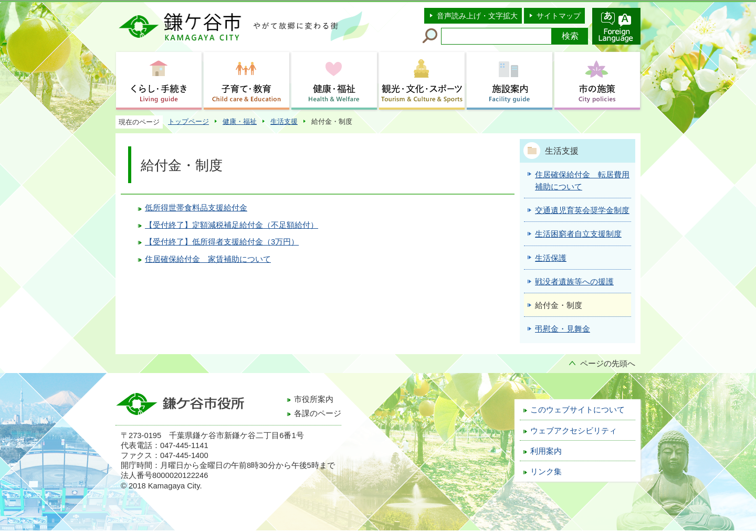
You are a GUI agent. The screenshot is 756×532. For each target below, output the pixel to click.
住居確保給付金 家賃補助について (208, 259)
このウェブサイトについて (577, 410)
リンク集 (546, 472)
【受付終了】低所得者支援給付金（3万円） (222, 242)
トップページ (188, 121)
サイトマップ (559, 16)
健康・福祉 (240, 121)
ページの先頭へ (608, 364)
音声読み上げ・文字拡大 (477, 16)
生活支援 (284, 121)
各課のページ (318, 413)
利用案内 (546, 451)
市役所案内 (314, 399)
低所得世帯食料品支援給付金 (196, 208)
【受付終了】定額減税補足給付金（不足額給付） (232, 225)
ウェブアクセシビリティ (574, 431)
